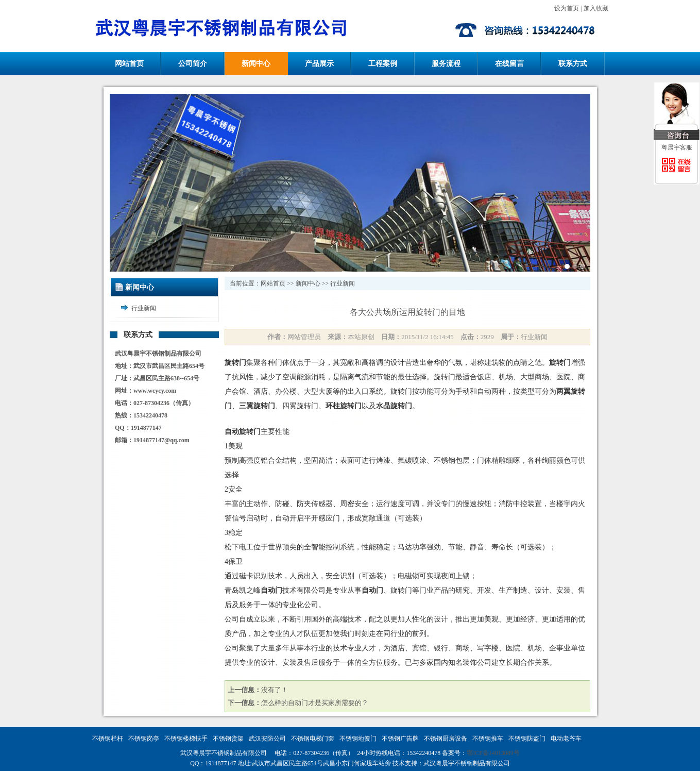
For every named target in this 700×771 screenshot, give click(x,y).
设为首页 (567, 8)
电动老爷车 (566, 739)
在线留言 (509, 64)
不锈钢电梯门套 (313, 739)
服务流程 (446, 64)
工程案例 (383, 64)
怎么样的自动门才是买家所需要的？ (315, 703)
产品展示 (319, 64)
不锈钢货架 (228, 739)
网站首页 (129, 64)
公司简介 (193, 64)
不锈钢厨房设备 (446, 739)
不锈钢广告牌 (400, 739)
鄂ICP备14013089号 (493, 753)
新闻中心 (256, 64)
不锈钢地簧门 (358, 739)
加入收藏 (596, 8)
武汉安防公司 (267, 739)
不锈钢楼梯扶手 (186, 739)
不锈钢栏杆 (108, 739)
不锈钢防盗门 (527, 739)
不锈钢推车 (488, 739)
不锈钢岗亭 (144, 739)
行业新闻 (144, 308)
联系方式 (573, 64)
